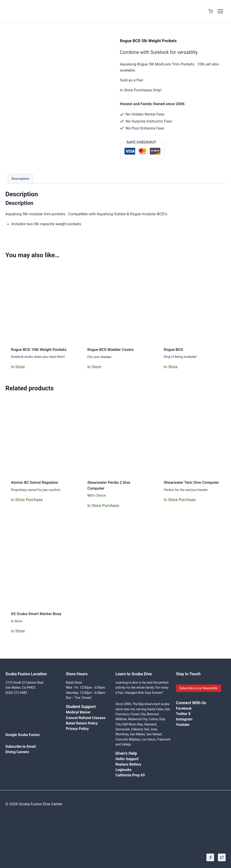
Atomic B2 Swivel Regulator (35, 482)
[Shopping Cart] (211, 11)
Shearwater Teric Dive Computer (191, 482)
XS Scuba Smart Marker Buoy (36, 614)
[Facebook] (210, 857)
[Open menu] (220, 11)
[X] (222, 857)
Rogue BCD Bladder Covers (110, 350)
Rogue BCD (173, 350)
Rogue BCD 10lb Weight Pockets (39, 350)
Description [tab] (20, 179)
